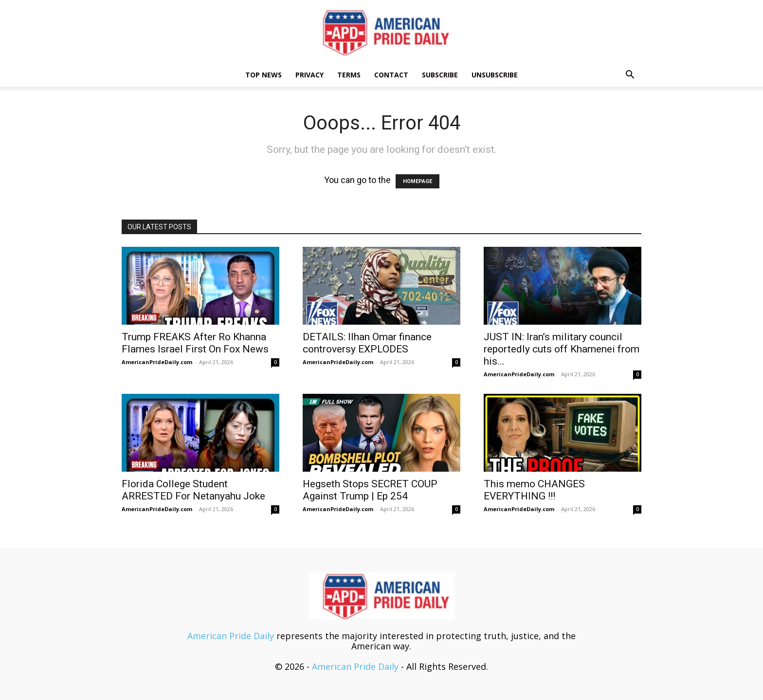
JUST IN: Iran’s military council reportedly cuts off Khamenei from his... (562, 349)
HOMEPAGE (418, 181)
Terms (349, 75)
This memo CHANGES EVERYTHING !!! (534, 490)
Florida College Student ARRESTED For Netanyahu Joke (193, 490)
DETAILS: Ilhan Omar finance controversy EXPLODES (367, 343)
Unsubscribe (495, 75)
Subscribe (440, 75)
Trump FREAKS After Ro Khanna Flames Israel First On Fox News (195, 343)
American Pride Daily (231, 636)
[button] (630, 75)
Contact (391, 75)
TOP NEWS (263, 75)
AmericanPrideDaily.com (157, 362)
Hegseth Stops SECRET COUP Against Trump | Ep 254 (370, 490)
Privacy (309, 75)
